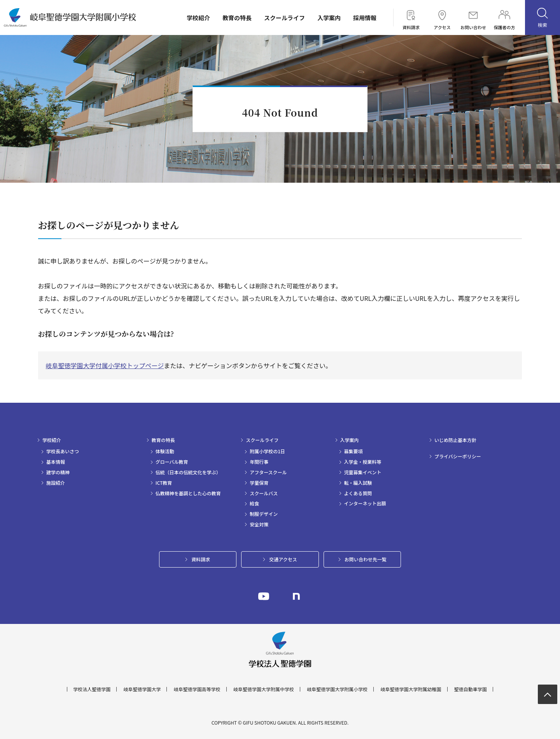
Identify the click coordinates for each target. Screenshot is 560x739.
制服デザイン (264, 514)
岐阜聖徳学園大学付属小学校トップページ (105, 365)
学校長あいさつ (63, 451)
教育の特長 (237, 18)
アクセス (442, 17)
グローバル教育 (172, 462)
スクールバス (264, 493)
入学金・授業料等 (363, 462)
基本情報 (56, 462)
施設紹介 (56, 483)
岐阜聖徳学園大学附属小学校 (337, 689)
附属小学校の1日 (267, 451)
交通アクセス (283, 559)
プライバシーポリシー (458, 456)
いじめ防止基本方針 (455, 440)
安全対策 (259, 524)
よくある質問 (358, 493)
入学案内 (329, 18)
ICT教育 (164, 483)
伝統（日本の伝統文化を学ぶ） (188, 472)
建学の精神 (58, 472)
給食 (254, 503)
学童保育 (259, 483)
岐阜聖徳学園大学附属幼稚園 (411, 689)
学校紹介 (198, 18)
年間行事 (259, 462)
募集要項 (353, 451)
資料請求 (411, 17)
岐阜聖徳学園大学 (142, 689)
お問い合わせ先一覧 (366, 559)
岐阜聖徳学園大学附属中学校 (264, 689)
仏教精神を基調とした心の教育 (188, 493)
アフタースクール (268, 472)
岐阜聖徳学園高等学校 (197, 689)
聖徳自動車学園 (471, 689)
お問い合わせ (473, 17)
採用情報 (365, 18)
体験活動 (165, 451)
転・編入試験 (358, 483)
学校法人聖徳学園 (92, 689)
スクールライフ (284, 18)
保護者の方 (505, 17)
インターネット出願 (365, 503)
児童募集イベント (363, 472)
